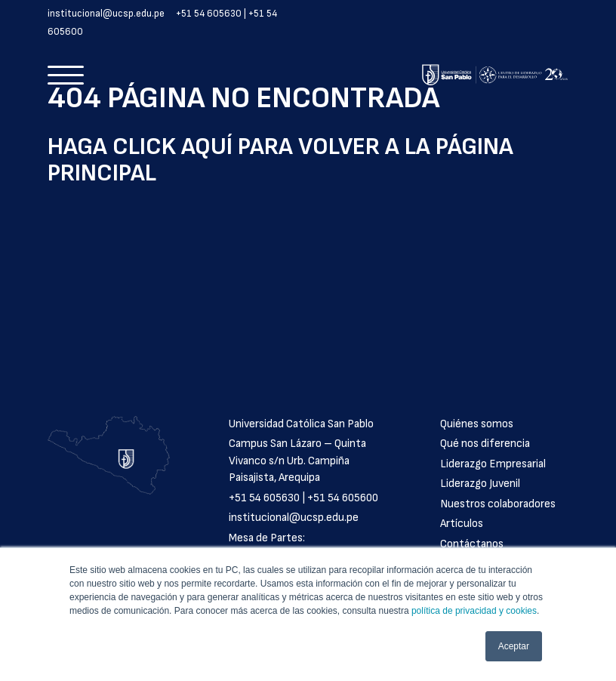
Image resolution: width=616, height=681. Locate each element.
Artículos (462, 524)
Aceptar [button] (514, 646)
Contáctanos (472, 544)
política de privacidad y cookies (474, 611)
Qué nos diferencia (485, 444)
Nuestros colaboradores (498, 504)
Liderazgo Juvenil (480, 484)
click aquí (172, 147)
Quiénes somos (477, 424)
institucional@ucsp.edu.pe (106, 14)
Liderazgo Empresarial (493, 464)
